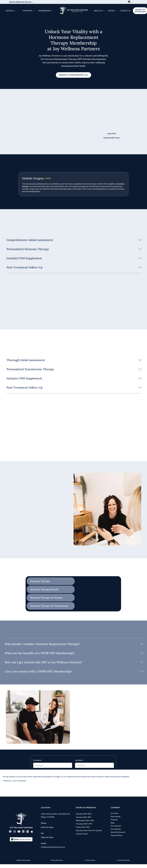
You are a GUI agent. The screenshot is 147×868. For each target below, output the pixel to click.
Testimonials (116, 821)
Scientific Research (118, 837)
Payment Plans (117, 840)
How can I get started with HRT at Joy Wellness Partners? (43, 663)
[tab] (51, 582)
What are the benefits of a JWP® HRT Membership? (40, 653)
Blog (112, 827)
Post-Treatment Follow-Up (24, 267)
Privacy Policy (90, 864)
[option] (135, 2)
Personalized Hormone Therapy (28, 249)
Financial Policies (124, 864)
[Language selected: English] (133, 2)
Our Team (115, 817)
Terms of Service (57, 864)
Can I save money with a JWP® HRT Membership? (38, 672)
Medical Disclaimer (23, 864)
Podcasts (114, 824)
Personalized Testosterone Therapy (30, 369)
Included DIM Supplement (24, 258)
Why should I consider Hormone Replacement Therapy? (42, 644)
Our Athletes (116, 833)
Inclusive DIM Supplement (24, 379)
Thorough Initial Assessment (26, 360)
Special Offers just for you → (21, 2)
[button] (73, 240)
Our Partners (116, 830)
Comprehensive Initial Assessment (30, 240)
